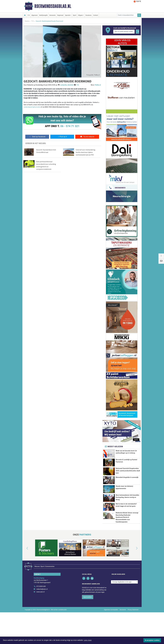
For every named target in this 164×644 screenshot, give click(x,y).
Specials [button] (68, 15)
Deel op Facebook (37, 137)
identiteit (71, 85)
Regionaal (60, 15)
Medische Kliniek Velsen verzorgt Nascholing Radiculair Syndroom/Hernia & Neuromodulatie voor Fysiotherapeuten (127, 529)
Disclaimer (123, 631)
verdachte (63, 85)
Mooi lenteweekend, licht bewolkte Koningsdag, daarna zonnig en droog (127, 497)
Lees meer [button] (88, 640)
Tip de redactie (87, 137)
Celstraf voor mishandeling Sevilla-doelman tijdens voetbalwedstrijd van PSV (86, 152)
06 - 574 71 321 (70, 126)
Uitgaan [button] (80, 15)
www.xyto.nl (40, 613)
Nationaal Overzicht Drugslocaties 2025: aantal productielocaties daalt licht (128, 471)
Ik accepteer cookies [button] (152, 640)
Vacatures (88, 15)
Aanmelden (88, 618)
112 (29, 15)
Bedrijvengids (43, 15)
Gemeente (52, 15)
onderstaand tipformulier (32, 107)
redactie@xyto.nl (42, 610)
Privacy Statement (133, 631)
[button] (25, 574)
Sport (75, 15)
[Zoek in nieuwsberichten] (127, 15)
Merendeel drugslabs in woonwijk (127, 477)
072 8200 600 (41, 607)
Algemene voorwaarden (111, 631)
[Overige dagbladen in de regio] (124, 603)
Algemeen (35, 15)
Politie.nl (98, 85)
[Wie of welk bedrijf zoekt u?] (124, 32)
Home (27, 21)
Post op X (62, 137)
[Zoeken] (139, 15)
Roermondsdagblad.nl (53, 6)
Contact (96, 15)
